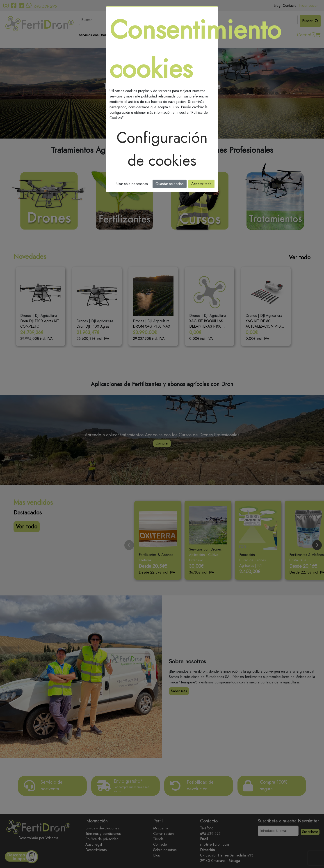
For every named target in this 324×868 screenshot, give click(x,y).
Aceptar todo (201, 184)
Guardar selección (170, 184)
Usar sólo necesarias (132, 184)
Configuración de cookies (162, 149)
